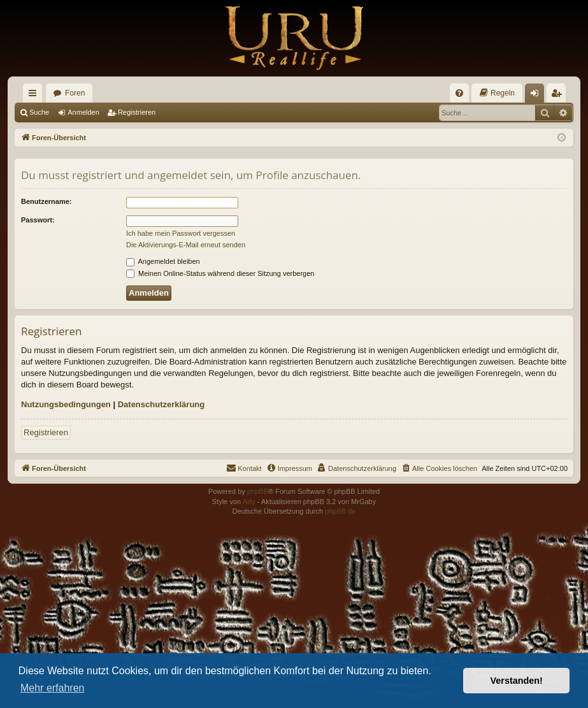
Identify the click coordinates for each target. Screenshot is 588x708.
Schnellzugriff (35, 96)
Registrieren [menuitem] (559, 96)
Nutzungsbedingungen (66, 404)
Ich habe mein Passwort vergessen (181, 233)
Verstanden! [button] (517, 681)
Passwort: (38, 220)
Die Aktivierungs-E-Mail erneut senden (186, 245)
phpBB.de (340, 511)
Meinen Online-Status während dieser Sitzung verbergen (220, 273)
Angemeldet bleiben (163, 261)
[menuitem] (459, 93)
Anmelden (83, 112)
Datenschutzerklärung (161, 404)
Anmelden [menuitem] (537, 96)
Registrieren (137, 112)
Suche (39, 112)
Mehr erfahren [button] (53, 688)
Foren (75, 93)
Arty (249, 502)
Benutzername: (46, 201)
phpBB (258, 491)
